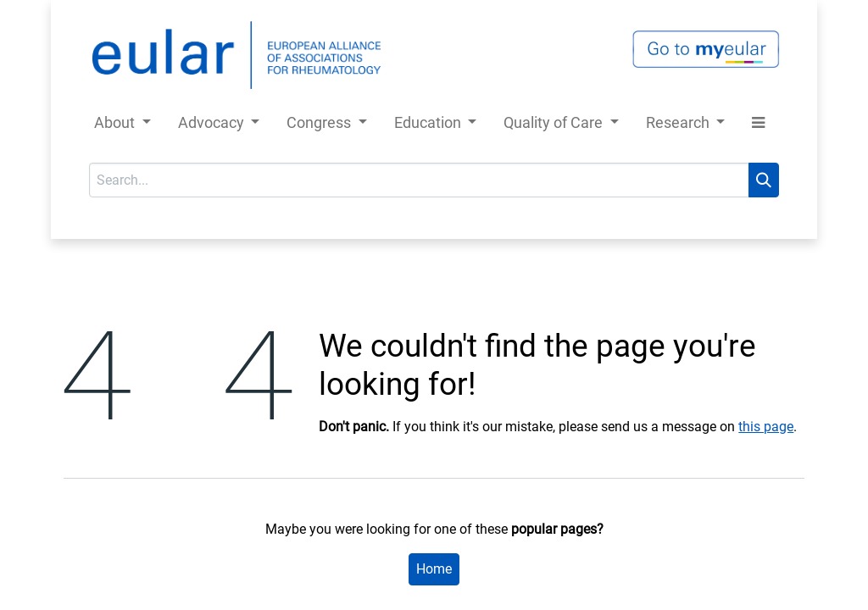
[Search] (764, 180)
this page (766, 427)
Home (434, 569)
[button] (758, 126)
